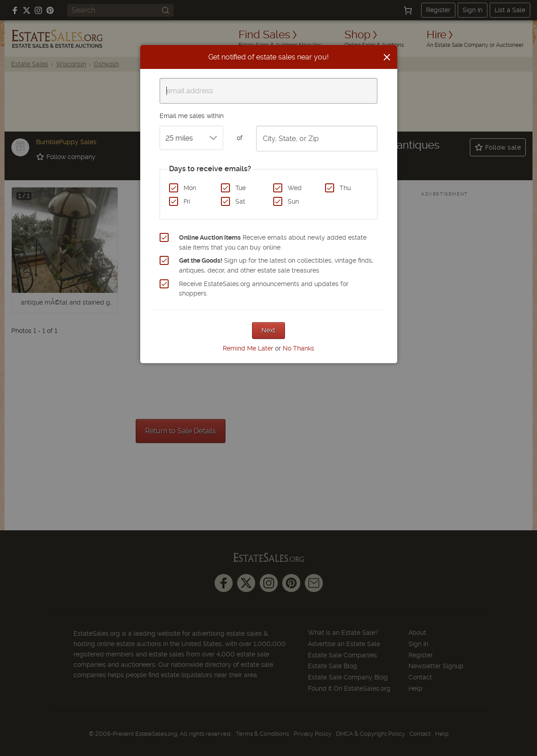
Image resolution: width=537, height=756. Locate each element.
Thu (345, 188)
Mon (190, 188)
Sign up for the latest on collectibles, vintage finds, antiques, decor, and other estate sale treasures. (276, 265)
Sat (240, 201)
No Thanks (298, 348)
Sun (293, 201)
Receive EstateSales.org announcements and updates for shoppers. (264, 289)
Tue (241, 188)
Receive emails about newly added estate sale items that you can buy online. (273, 242)
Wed (295, 188)
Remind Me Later (248, 348)
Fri (187, 201)
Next (268, 330)
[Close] (387, 57)
